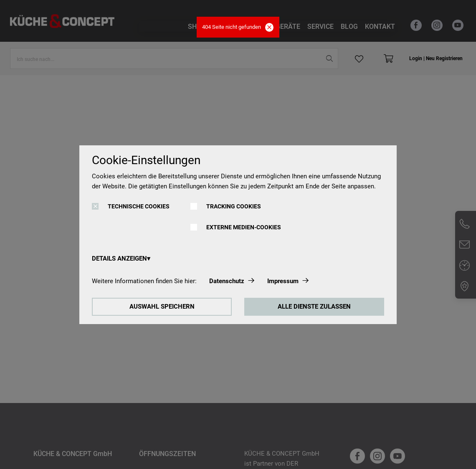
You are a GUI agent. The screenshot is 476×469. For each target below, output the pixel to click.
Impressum (283, 281)
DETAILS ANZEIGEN (119, 259)
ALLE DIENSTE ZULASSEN (314, 307)
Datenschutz (227, 281)
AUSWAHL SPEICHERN (162, 307)
